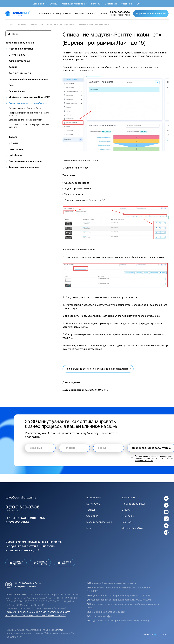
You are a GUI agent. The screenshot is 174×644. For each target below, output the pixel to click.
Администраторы (19, 61)
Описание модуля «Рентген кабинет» (26, 108)
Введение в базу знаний (20, 43)
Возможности (94, 498)
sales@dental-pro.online (21, 498)
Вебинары (127, 522)
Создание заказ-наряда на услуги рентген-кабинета (29, 126)
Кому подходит (94, 504)
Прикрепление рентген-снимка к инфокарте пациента (29, 114)
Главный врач (17, 91)
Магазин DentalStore (133, 528)
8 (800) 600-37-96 (22, 507)
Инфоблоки (15, 155)
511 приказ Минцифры (100, 616)
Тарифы (90, 510)
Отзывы (126, 510)
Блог (89, 528)
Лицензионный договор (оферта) (106, 612)
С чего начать (17, 55)
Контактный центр (20, 73)
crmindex (59, 630)
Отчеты (13, 143)
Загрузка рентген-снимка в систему (25, 120)
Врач (12, 85)
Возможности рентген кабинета (28, 103)
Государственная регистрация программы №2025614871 (119, 595)
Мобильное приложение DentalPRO (30, 97)
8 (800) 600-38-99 (17, 522)
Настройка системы (21, 49)
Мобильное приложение (99, 522)
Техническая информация (24, 167)
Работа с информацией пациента (29, 79)
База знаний (128, 498)
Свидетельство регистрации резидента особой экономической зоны (123, 606)
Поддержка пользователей (25, 161)
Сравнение (92, 516)
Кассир (13, 67)
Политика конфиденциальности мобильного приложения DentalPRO (119, 589)
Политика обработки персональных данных (112, 583)
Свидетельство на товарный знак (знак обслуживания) (118, 621)
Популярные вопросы (133, 504)
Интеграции (16, 149)
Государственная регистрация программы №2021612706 (119, 600)
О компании (128, 516)
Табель (13, 137)
